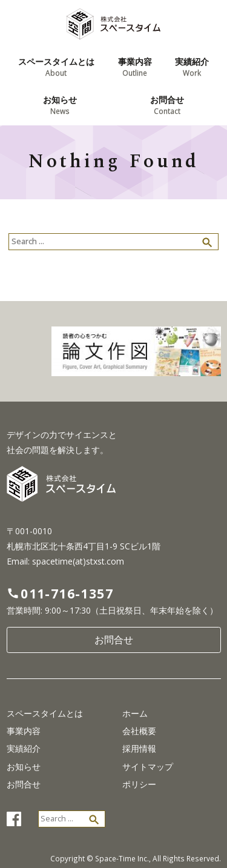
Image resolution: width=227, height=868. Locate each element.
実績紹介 (24, 749)
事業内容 (24, 731)
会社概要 (139, 731)
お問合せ (114, 640)
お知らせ (24, 767)
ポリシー (139, 784)
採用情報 (139, 749)
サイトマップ (148, 767)
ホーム (135, 714)
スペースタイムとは (45, 714)
